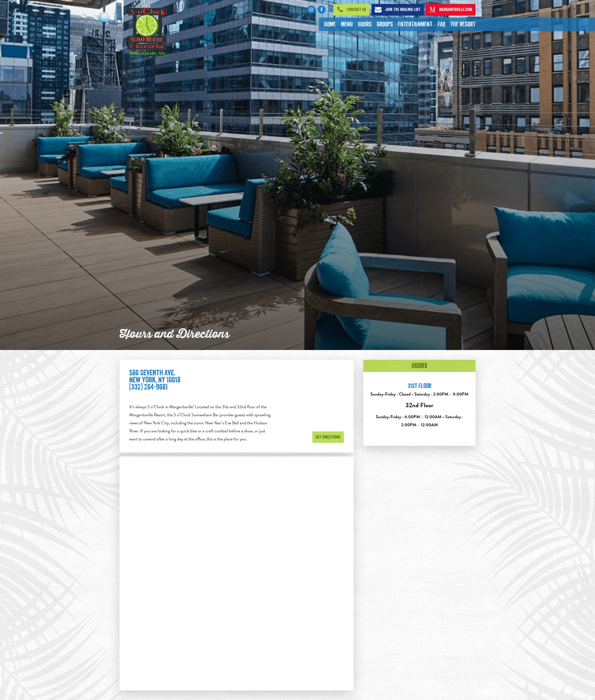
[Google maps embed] (237, 574)
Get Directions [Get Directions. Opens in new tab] (328, 437)
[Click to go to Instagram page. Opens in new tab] (311, 10)
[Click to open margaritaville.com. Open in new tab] (451, 10)
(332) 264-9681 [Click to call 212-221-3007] (149, 387)
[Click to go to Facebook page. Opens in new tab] (322, 10)
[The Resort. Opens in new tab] (463, 24)
